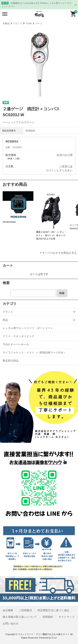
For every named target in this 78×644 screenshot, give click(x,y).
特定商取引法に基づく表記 (53, 610)
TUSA (29, 23)
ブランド (18, 23)
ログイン (51, 170)
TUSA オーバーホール (16, 344)
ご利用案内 (25, 610)
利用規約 (48, 617)
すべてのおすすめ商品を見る (60, 253)
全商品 (6, 23)
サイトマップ (67, 617)
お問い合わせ (11, 624)
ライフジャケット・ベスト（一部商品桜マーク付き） (34, 353)
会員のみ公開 (65, 155)
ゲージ (39, 23)
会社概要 (8, 610)
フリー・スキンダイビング (19, 336)
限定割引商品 (11, 361)
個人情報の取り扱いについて (20, 617)
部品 (5, 320)
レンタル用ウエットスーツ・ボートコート (28, 328)
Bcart (54, 638)
